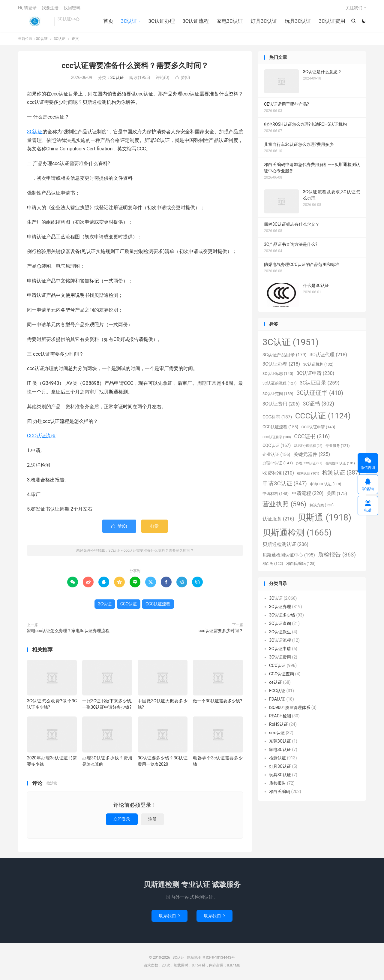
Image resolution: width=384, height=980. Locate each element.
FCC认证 (277, 691)
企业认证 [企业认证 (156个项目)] (276, 454)
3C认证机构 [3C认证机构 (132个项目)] (318, 364)
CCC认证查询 (282, 674)
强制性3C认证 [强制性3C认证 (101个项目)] (340, 463)
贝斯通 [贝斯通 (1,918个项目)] (324, 517)
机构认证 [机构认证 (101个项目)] (308, 473)
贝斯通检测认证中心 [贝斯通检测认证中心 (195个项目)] (289, 555)
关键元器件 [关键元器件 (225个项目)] (312, 454)
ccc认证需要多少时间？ (221, 631)
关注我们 (354, 8)
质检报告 (277, 783)
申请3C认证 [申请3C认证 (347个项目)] (285, 484)
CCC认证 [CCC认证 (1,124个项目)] (323, 416)
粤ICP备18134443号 (219, 957)
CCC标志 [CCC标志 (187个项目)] (277, 417)
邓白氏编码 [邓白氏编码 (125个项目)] (301, 564)
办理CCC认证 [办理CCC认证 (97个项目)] (309, 463)
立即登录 (122, 819)
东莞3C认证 (280, 741)
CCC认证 (129, 604)
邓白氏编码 (280, 792)
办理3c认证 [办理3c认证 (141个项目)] (278, 463)
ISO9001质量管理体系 (290, 707)
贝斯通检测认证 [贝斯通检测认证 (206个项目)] (285, 544)
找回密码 (72, 8)
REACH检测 (280, 716)
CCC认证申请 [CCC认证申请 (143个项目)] (318, 427)
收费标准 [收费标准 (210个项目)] (278, 473)
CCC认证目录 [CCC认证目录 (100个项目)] (277, 437)
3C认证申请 (280, 649)
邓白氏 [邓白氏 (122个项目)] (273, 564)
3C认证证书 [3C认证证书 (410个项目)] (320, 393)
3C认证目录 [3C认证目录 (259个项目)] (320, 383)
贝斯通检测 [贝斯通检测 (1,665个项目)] (297, 533)
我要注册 (50, 8)
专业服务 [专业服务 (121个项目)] (337, 446)
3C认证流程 (196, 21)
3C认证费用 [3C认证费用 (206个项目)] (281, 404)
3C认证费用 (332, 21)
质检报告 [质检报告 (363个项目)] (337, 555)
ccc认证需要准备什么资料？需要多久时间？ (135, 66)
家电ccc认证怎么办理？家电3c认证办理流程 (68, 631)
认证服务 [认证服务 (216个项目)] (278, 519)
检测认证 (277, 758)
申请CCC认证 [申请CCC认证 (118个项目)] (325, 484)
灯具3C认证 (264, 21)
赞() (183, 77)
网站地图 (194, 957)
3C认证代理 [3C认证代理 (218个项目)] (328, 355)
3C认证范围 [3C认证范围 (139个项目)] (278, 394)
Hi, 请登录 (27, 8)
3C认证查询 (280, 623)
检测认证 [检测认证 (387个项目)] (341, 473)
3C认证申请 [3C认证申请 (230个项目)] (315, 373)
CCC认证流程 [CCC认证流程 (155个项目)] (280, 427)
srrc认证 (277, 733)
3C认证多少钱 (282, 615)
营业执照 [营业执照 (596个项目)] (284, 504)
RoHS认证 (279, 724)
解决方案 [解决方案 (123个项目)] (322, 505)
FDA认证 (277, 699)
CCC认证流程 (41, 436)
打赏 (154, 526)
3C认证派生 (280, 632)
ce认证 (276, 682)
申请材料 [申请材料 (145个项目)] (276, 494)
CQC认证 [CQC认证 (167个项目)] (277, 446)
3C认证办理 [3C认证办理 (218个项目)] (281, 364)
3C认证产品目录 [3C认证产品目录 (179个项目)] (285, 355)
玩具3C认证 (298, 21)
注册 (152, 819)
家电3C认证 (230, 21)
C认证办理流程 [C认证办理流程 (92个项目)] (308, 446)
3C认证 (34, 21)
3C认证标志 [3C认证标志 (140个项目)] (278, 374)
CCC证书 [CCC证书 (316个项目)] (312, 436)
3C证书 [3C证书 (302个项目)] (318, 404)
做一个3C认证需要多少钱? (217, 701)
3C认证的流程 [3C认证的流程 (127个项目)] (279, 383)
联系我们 (169, 916)
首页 (108, 21)
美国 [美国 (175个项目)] (337, 493)
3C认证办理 (162, 21)
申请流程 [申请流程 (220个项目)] (308, 493)
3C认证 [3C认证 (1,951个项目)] (291, 342)
